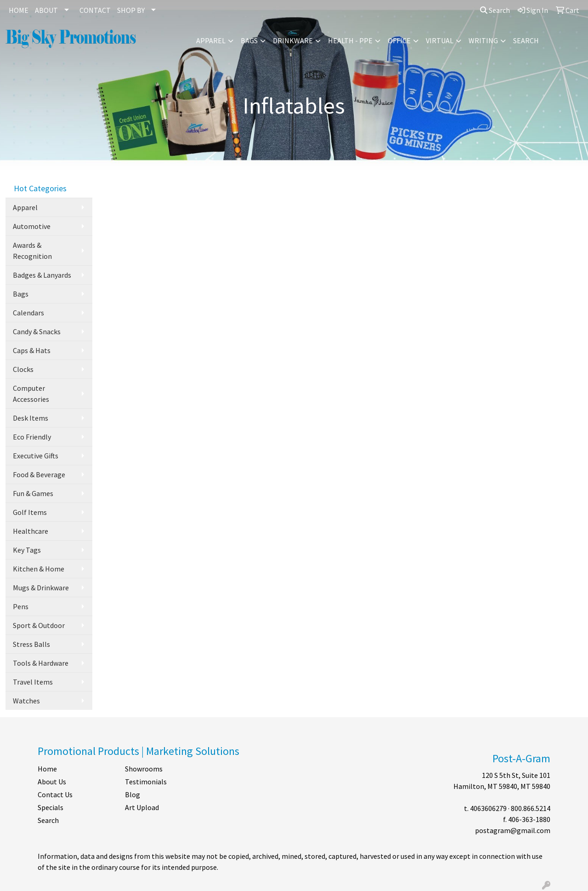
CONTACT (95, 10)
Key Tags (27, 550)
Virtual (440, 40)
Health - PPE (350, 40)
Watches (26, 701)
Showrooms (144, 769)
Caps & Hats (32, 350)
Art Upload (142, 807)
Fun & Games (33, 493)
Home (47, 769)
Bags (249, 40)
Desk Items (31, 418)
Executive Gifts (36, 456)
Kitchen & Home (39, 569)
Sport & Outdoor (39, 625)
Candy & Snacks (37, 331)
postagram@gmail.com (513, 830)
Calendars (28, 313)
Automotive (32, 226)
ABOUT (46, 10)
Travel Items (33, 682)
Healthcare (31, 531)
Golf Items (30, 512)
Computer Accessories (31, 394)
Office (399, 40)
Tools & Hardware (41, 663)
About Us (52, 782)
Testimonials (146, 782)
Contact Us (55, 794)
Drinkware (293, 40)
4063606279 (488, 808)
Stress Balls (31, 644)
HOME (19, 10)
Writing (483, 40)
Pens (21, 606)
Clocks (23, 369)
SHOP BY (131, 10)
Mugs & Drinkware (41, 588)
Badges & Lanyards (42, 275)
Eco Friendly (32, 437)
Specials (51, 807)
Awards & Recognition (32, 251)
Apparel (211, 40)
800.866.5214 (531, 808)
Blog (133, 794)
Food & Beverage (39, 474)
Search (495, 10)
